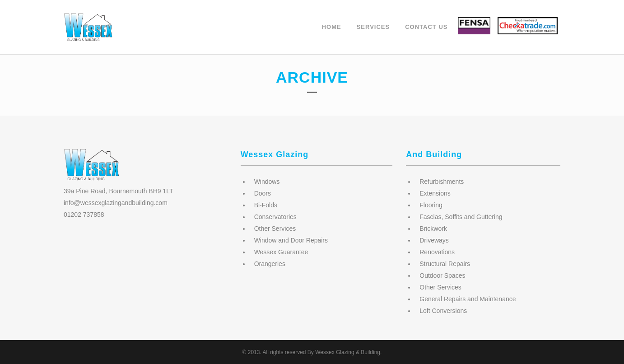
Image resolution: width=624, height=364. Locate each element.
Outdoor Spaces (442, 275)
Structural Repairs (445, 264)
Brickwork (433, 229)
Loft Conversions (443, 311)
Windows (267, 182)
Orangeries (270, 264)
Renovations (437, 252)
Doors (263, 193)
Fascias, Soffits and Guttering (461, 217)
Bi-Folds (266, 205)
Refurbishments (442, 182)
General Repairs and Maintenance (468, 299)
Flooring (431, 205)
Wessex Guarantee (281, 252)
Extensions (435, 193)
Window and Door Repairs (291, 240)
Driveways (434, 240)
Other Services (275, 229)
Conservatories (275, 217)
